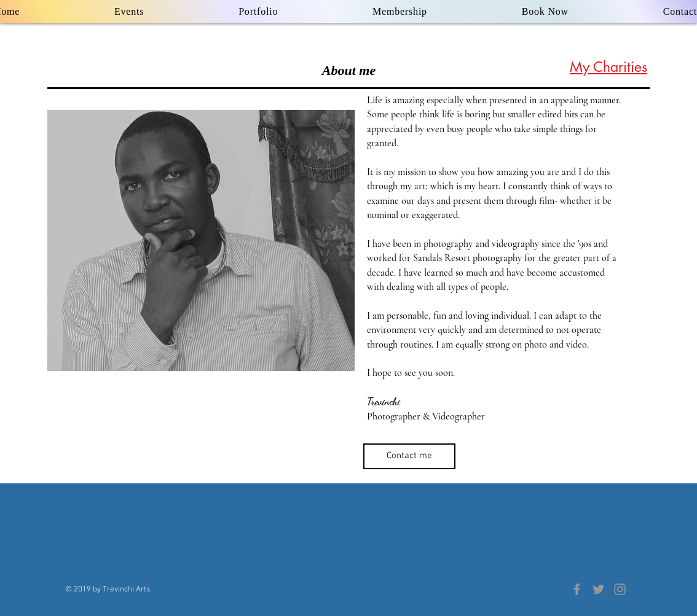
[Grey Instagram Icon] (620, 589)
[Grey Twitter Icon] (598, 589)
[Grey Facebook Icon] (577, 589)
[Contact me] (409, 456)
